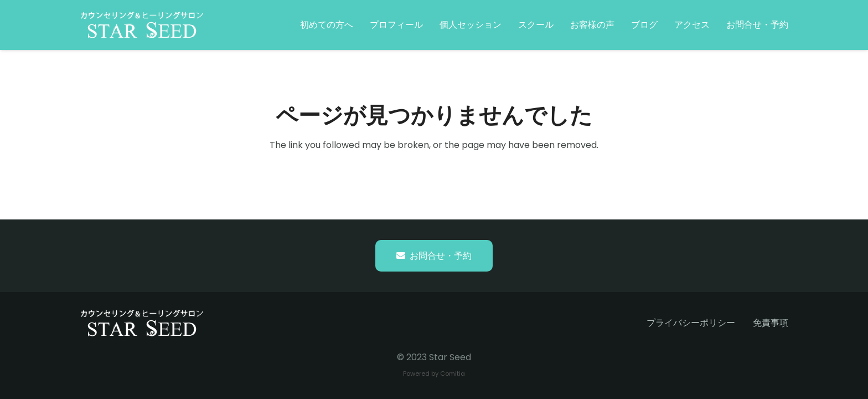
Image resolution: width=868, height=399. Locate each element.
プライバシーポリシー (691, 323)
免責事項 (771, 323)
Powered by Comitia (434, 374)
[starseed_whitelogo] (142, 25)
